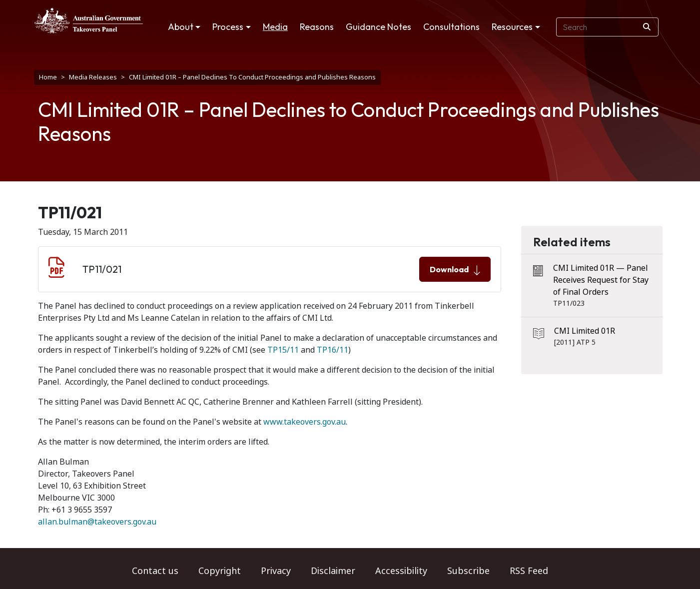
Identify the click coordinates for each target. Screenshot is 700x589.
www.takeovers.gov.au (305, 422)
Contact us (155, 571)
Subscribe (468, 571)
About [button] (181, 27)
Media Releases (93, 77)
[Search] (647, 27)
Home (48, 77)
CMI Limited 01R (585, 331)
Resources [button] (512, 27)
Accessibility (401, 571)
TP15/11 (283, 350)
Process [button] (228, 27)
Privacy (276, 571)
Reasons (317, 27)
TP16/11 (333, 350)
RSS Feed (529, 571)
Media (275, 27)
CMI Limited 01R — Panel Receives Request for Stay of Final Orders (601, 280)
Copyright (220, 571)
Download (455, 270)
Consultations (451, 27)
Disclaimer (333, 571)
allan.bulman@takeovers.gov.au (97, 522)
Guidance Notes (378, 27)
